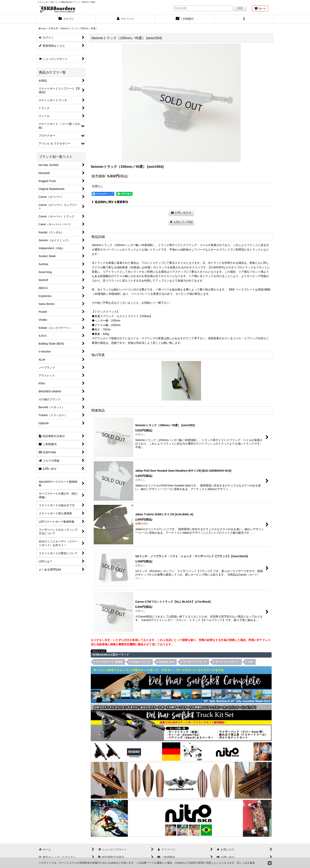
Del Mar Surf (167, 662)
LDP (250, 662)
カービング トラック (195, 662)
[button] (244, 19)
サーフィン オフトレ (227, 662)
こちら (251, 863)
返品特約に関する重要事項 (110, 202)
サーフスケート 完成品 (109, 662)
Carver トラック (141, 662)
